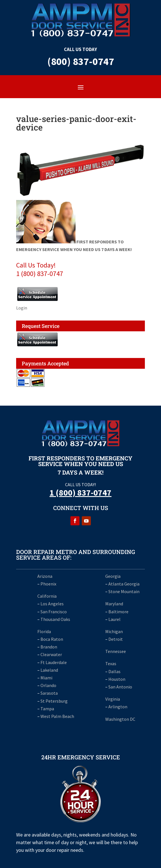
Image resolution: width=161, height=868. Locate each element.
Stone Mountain (124, 591)
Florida (44, 631)
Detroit (116, 639)
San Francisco (54, 612)
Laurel (114, 619)
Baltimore (118, 612)
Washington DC (120, 719)
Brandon (49, 647)
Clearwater (51, 654)
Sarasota (49, 693)
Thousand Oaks (55, 619)
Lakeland (49, 670)
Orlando (48, 685)
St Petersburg (54, 701)
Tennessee (116, 651)
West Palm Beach (57, 716)
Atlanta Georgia (124, 584)
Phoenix (48, 584)
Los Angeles (52, 604)
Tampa (47, 709)
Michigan (114, 631)
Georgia (113, 576)
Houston (117, 679)
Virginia (113, 699)
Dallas (114, 671)
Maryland (114, 604)
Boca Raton (52, 639)
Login (22, 308)
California (47, 596)
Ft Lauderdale (53, 662)
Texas (111, 663)
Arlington (118, 707)
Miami (46, 678)
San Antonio (120, 687)
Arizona (45, 576)
